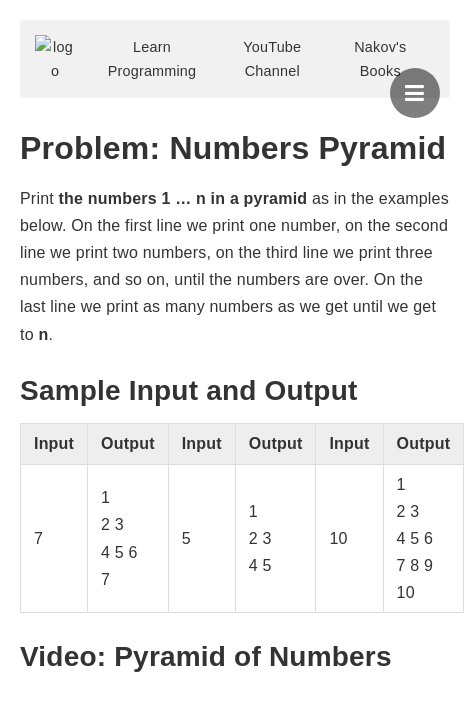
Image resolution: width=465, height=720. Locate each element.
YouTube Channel (272, 59)
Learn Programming (152, 59)
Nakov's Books (380, 59)
